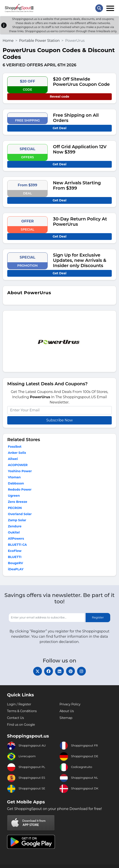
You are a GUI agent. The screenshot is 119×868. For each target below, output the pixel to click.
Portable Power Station (39, 41)
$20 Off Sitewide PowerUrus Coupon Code (81, 82)
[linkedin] (59, 671)
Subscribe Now (59, 420)
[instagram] (81, 671)
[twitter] (38, 671)
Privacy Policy (70, 704)
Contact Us (15, 718)
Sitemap (66, 718)
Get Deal (60, 128)
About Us (67, 711)
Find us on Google (21, 725)
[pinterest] (70, 671)
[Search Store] (99, 8)
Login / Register (19, 704)
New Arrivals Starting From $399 (77, 185)
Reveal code (59, 97)
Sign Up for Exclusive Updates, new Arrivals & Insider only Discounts (80, 260)
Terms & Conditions (22, 711)
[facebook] (49, 671)
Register (98, 617)
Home (8, 41)
